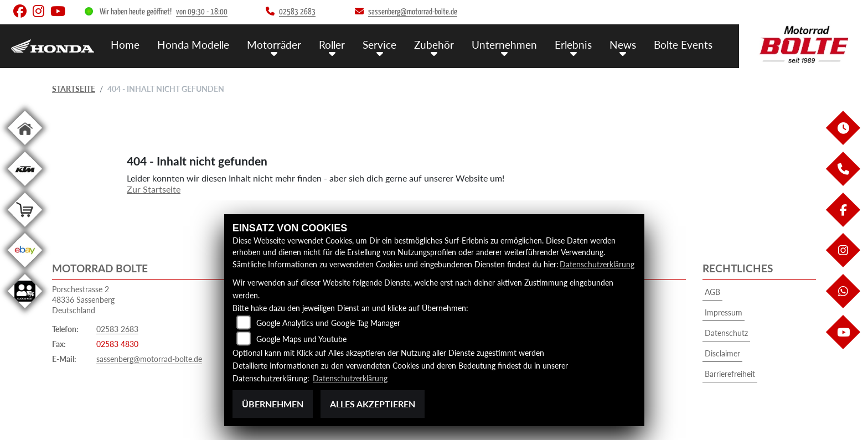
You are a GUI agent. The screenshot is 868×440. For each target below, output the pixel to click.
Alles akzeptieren (373, 404)
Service (379, 45)
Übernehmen (273, 404)
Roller (332, 45)
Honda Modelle (193, 45)
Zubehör (434, 45)
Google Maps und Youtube (301, 339)
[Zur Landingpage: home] (25, 147)
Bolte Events (683, 45)
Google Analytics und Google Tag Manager (328, 323)
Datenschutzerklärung (597, 264)
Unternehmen (504, 45)
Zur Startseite (154, 189)
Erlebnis (573, 45)
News (623, 45)
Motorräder (274, 45)
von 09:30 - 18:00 (202, 12)
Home (125, 45)
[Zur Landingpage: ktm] (25, 188)
